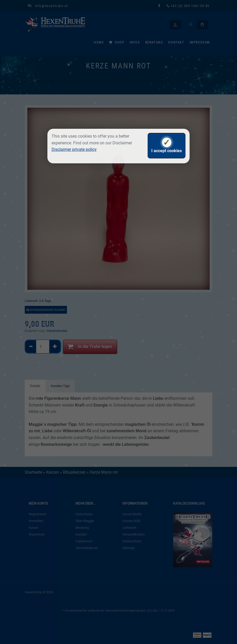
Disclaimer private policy (74, 149)
